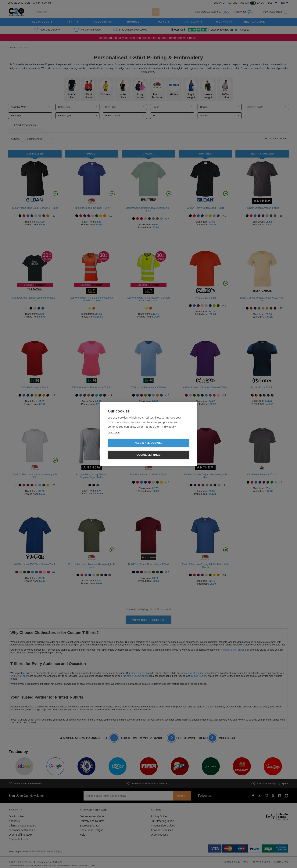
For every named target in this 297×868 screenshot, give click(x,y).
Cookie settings (170, 449)
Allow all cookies (127, 449)
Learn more (114, 438)
